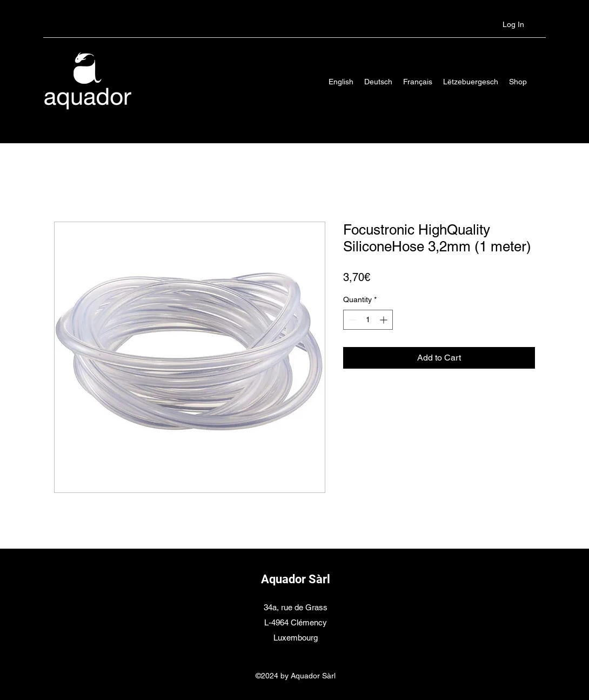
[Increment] (384, 320)
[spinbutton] (368, 320)
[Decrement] (352, 320)
